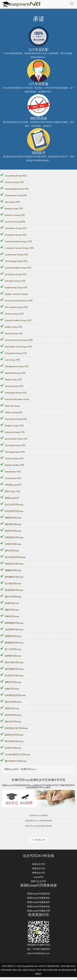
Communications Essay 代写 (18, 241)
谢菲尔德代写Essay (14, 662)
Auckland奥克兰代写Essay (17, 754)
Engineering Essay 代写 (16, 287)
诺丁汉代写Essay (13, 649)
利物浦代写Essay (13, 636)
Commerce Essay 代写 (16, 228)
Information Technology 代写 (18, 347)
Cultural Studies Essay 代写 (18, 268)
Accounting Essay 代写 (16, 176)
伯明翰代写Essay (13, 656)
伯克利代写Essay (13, 544)
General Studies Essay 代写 (18, 320)
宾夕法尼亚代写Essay (15, 557)
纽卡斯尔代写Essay (14, 676)
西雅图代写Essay (13, 570)
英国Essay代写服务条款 (38, 898)
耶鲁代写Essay (12, 610)
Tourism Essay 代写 (14, 458)
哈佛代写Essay (12, 603)
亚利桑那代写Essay (14, 577)
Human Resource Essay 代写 (19, 340)
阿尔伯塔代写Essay (14, 741)
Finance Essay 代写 (14, 314)
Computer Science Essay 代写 (19, 248)
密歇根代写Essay (13, 518)
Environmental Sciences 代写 (19, 301)
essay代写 (38, 877)
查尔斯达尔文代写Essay (16, 728)
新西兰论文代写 (38, 881)
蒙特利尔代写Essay (14, 735)
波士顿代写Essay (13, 583)
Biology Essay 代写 (14, 209)
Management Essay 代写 (17, 366)
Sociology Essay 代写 (15, 445)
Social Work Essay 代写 (16, 439)
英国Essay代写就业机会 (38, 906)
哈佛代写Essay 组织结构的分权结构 (38, 826)
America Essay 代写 (14, 182)
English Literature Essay (16, 294)
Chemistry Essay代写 (15, 222)
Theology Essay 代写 (15, 452)
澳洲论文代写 (39, 873)
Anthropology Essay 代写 (17, 189)
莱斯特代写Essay (13, 682)
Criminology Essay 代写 (16, 261)
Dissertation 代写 (13, 472)
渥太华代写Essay (13, 722)
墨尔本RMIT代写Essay (16, 761)
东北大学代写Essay (14, 505)
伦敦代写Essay (12, 689)
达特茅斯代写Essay (14, 629)
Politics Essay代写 (13, 412)
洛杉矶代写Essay (13, 531)
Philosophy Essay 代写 (16, 393)
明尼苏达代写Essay (14, 564)
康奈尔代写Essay (13, 597)
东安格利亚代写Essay (15, 695)
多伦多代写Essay (13, 748)
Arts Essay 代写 (12, 202)
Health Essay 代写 (13, 327)
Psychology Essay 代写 (16, 419)
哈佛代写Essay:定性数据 (38, 815)
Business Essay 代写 (15, 215)
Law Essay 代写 (12, 360)
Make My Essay (12, 406)
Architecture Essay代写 (16, 195)
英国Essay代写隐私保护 (38, 902)
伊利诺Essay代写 (13, 485)
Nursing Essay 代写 (14, 386)
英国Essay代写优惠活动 (38, 894)
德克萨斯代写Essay (14, 590)
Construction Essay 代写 (16, 255)
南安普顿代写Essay (14, 669)
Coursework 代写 (13, 478)
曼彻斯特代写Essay (14, 643)
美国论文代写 (39, 864)
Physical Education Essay (17, 399)
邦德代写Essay (12, 708)
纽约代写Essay (12, 551)
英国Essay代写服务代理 (38, 911)
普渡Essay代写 (12, 498)
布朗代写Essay (12, 616)
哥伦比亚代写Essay (14, 511)
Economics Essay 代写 (16, 235)
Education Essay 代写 (15, 281)
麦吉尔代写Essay (13, 702)
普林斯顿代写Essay (14, 623)
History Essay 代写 (14, 334)
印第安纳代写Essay (14, 537)
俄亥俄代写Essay (13, 524)
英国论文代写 (39, 868)
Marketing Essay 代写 (15, 373)
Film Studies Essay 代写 (16, 307)
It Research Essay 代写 (16, 353)
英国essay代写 (11, 769)
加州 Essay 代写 (12, 491)
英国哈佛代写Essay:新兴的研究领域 (38, 821)
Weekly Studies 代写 (14, 465)
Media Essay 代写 (13, 380)
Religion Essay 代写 (14, 426)
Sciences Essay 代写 (15, 432)
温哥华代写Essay (13, 715)
